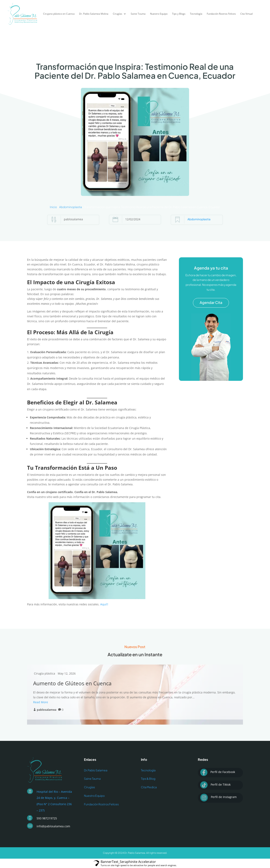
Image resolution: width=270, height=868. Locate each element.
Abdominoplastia (71, 207)
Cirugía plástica (45, 673)
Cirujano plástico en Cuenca (59, 14)
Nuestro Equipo (159, 14)
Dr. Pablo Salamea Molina (94, 14)
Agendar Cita (211, 302)
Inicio (53, 207)
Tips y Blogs (179, 14)
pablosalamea (47, 710)
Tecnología (196, 14)
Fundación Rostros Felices (221, 14)
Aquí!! (104, 604)
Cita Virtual (247, 14)
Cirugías (118, 14)
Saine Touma (138, 14)
